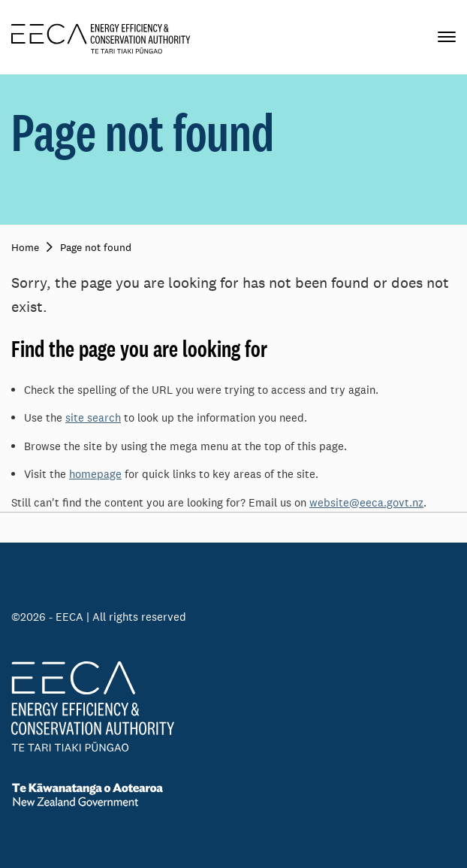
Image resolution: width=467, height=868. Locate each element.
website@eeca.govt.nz (366, 502)
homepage (95, 474)
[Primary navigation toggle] (447, 37)
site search (93, 417)
